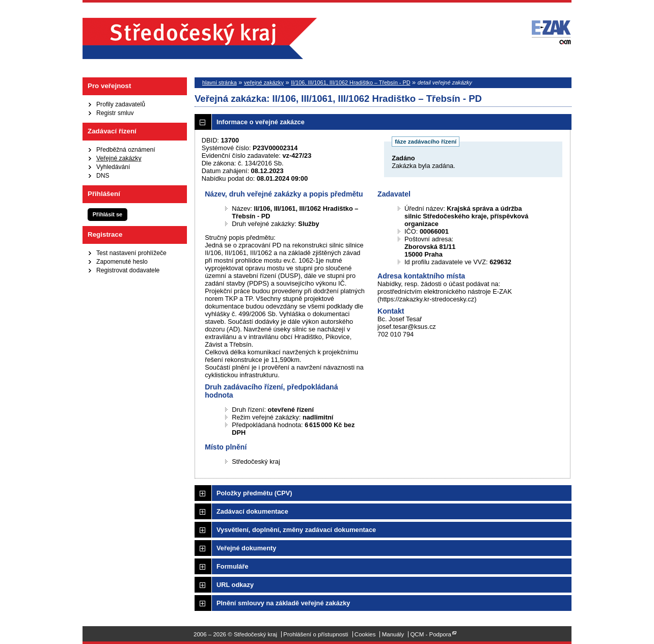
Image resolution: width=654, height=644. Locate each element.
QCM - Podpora (431, 634)
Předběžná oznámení (126, 150)
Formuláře (233, 566)
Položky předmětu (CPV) (254, 493)
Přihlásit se (107, 214)
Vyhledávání (113, 167)
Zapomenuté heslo (122, 262)
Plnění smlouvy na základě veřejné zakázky (283, 603)
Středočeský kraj (200, 38)
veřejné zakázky (264, 82)
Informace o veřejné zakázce (261, 122)
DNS (103, 176)
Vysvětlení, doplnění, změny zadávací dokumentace (296, 530)
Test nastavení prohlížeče (131, 253)
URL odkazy (235, 585)
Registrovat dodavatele (128, 270)
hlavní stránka (220, 82)
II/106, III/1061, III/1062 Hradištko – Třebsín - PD (350, 82)
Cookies (365, 634)
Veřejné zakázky (119, 158)
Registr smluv (115, 113)
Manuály (393, 634)
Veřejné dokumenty (246, 548)
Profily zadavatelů (121, 104)
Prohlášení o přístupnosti (316, 634)
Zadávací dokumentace (252, 511)
